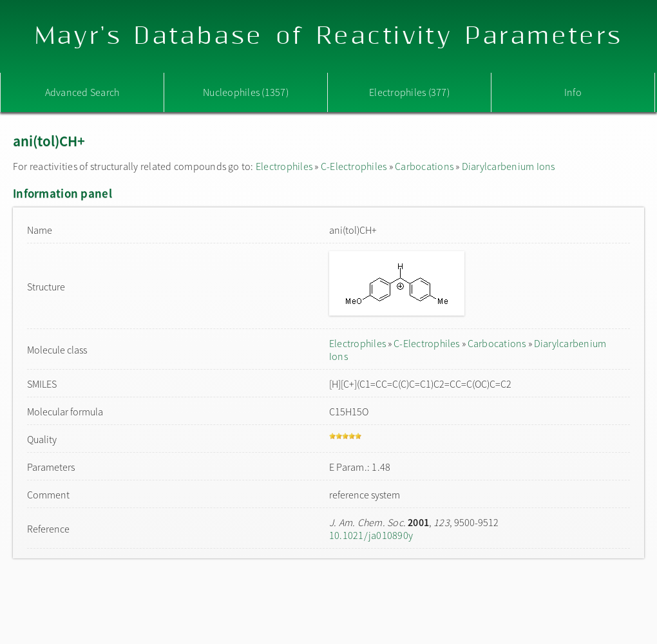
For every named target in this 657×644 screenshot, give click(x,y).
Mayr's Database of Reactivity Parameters (329, 36)
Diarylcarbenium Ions (509, 166)
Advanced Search (82, 92)
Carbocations (424, 166)
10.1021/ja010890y (371, 535)
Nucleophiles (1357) (246, 92)
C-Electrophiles (354, 166)
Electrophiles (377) (409, 92)
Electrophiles (284, 166)
